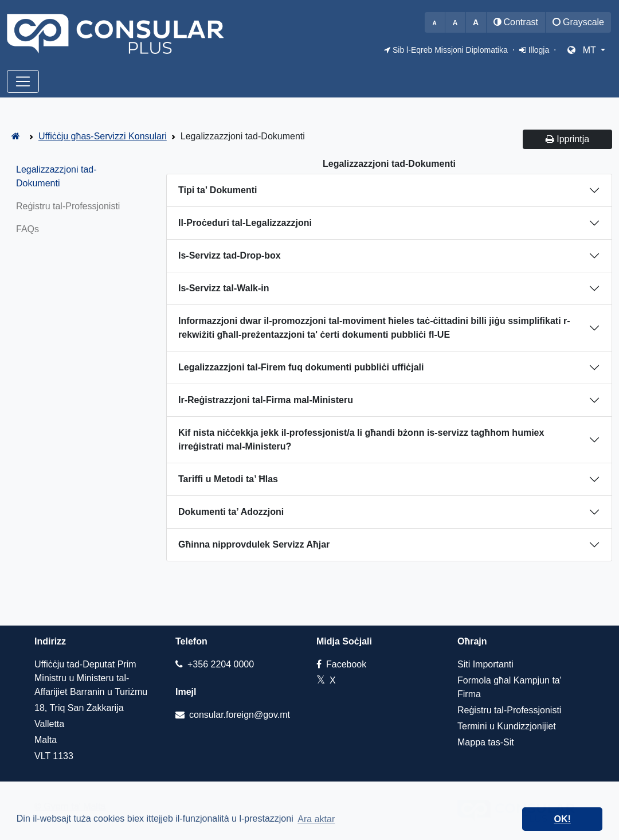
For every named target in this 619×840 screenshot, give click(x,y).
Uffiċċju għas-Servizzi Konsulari (103, 136)
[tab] (389, 190)
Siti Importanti (485, 664)
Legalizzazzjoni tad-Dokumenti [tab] (56, 176)
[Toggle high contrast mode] (516, 22)
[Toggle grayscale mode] (578, 22)
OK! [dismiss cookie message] (563, 819)
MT (583, 50)
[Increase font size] (476, 22)
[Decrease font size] (435, 22)
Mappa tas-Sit (486, 742)
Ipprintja (567, 139)
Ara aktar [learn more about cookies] (316, 819)
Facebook (341, 664)
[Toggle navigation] (23, 81)
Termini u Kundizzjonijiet (507, 726)
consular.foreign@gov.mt (233, 715)
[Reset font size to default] (455, 22)
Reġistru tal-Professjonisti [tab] (68, 206)
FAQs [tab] (28, 229)
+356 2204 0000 (215, 664)
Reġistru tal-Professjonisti (509, 710)
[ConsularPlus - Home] (16, 136)
